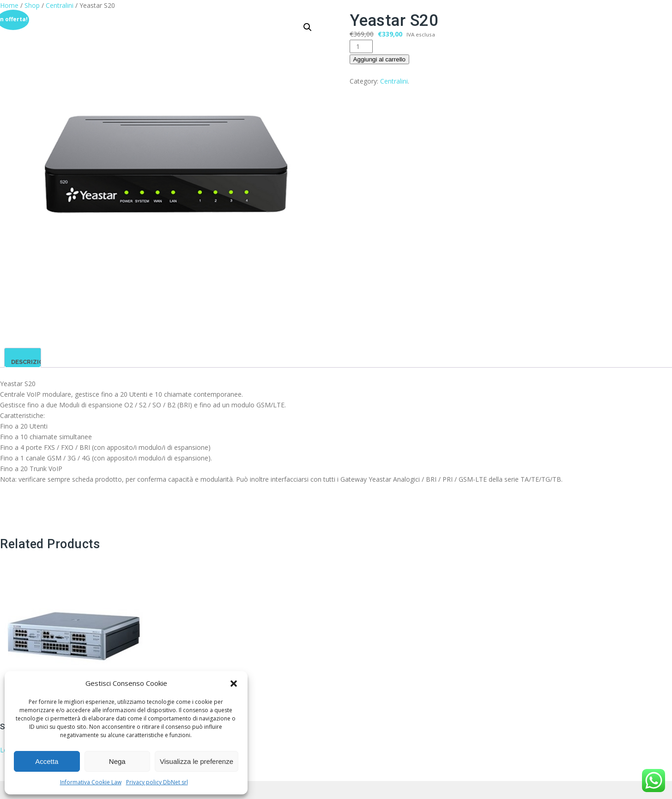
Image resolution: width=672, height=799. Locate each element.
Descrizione (32, 362)
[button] (234, 684)
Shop (32, 5)
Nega (117, 761)
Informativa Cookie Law (91, 782)
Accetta (47, 761)
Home (9, 5)
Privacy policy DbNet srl (157, 782)
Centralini (60, 5)
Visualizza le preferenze (197, 761)
